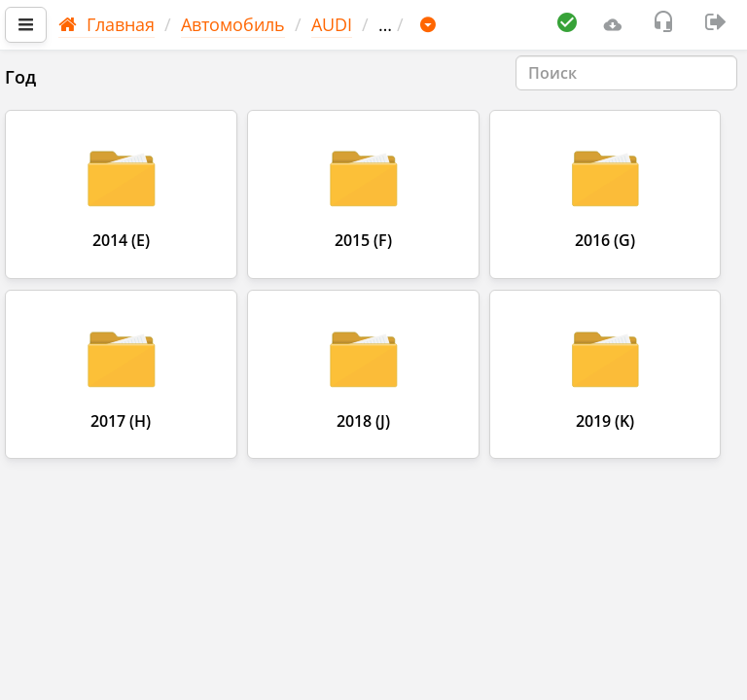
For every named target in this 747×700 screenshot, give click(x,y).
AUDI (332, 24)
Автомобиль (233, 24)
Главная (107, 24)
